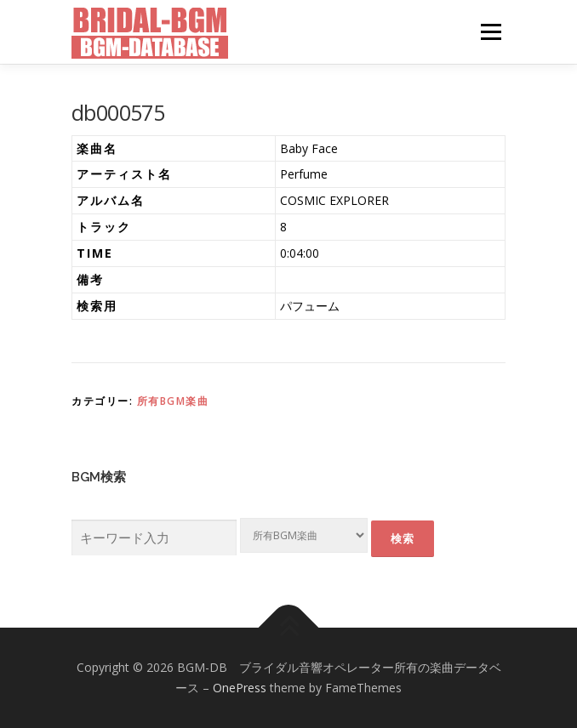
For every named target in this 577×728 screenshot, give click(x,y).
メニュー (491, 32)
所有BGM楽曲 (173, 401)
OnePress (240, 688)
